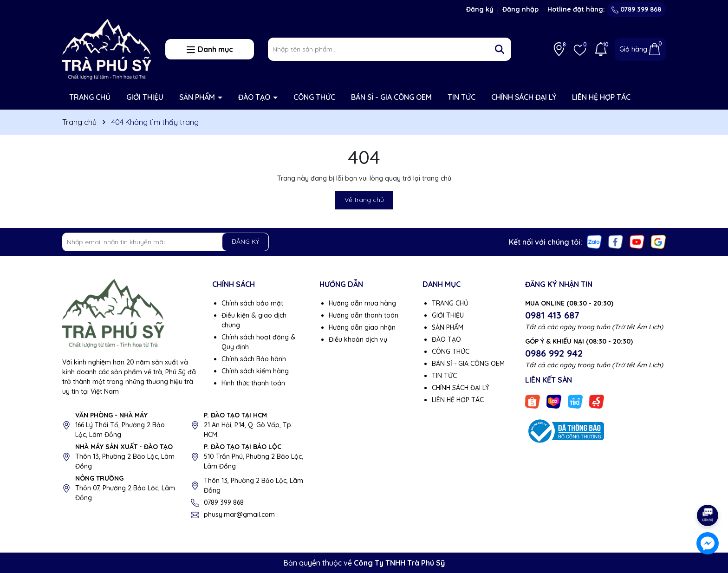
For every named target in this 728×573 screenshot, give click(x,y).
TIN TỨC (461, 97)
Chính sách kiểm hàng (255, 371)
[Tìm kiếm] (500, 49)
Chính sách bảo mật (252, 303)
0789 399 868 (636, 9)
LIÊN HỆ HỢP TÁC (601, 97)
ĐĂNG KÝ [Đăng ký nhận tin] (245, 241)
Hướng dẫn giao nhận (362, 327)
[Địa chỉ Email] (166, 242)
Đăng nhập (520, 9)
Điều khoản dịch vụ (358, 339)
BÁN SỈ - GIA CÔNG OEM (391, 97)
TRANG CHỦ (90, 97)
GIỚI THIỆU (145, 97)
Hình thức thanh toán (253, 383)
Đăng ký (480, 9)
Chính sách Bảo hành (254, 359)
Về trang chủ (364, 200)
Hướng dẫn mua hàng (362, 303)
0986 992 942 (554, 353)
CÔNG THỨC (314, 97)
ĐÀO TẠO (255, 97)
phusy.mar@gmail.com (239, 514)
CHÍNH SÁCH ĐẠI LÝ (524, 97)
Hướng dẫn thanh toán (364, 315)
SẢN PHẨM (198, 97)
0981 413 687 (552, 315)
